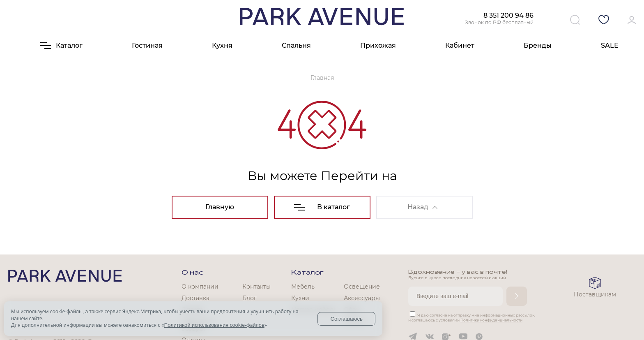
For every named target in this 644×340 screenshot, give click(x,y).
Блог (250, 298)
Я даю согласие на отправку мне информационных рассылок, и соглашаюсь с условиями (472, 318)
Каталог (307, 273)
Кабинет (460, 45)
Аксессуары (362, 298)
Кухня (222, 45)
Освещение (362, 287)
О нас (192, 273)
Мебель (303, 287)
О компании (200, 287)
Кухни (300, 298)
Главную (220, 207)
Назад (422, 207)
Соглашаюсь (346, 319)
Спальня (296, 45)
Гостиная (147, 45)
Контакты (256, 287)
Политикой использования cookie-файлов (214, 325)
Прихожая (378, 45)
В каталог (322, 207)
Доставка (195, 298)
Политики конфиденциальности (491, 320)
